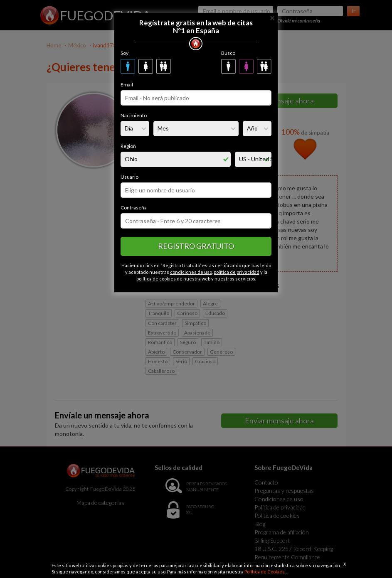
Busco (228, 53)
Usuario (129, 177)
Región (128, 146)
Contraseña (134, 208)
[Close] (272, 17)
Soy (125, 53)
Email (127, 85)
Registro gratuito (196, 246)
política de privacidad (237, 272)
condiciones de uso (191, 272)
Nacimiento (134, 115)
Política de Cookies (265, 572)
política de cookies (156, 279)
